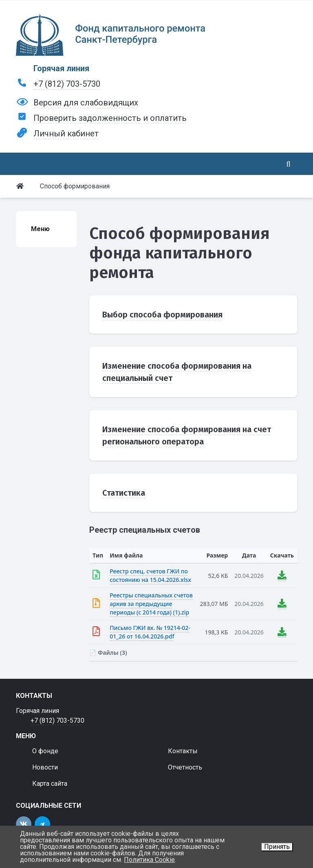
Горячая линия (61, 68)
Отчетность (185, 767)
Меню (40, 229)
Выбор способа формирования (162, 315)
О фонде (45, 751)
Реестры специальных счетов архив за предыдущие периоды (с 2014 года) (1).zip (151, 604)
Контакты (183, 751)
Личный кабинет (66, 133)
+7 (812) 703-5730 (67, 84)
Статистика (124, 493)
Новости (45, 767)
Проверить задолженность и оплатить (110, 118)
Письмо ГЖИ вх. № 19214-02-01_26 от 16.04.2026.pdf (150, 632)
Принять (277, 847)
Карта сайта (50, 784)
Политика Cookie (149, 860)
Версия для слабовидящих (86, 103)
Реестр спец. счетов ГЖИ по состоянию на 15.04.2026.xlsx (150, 575)
